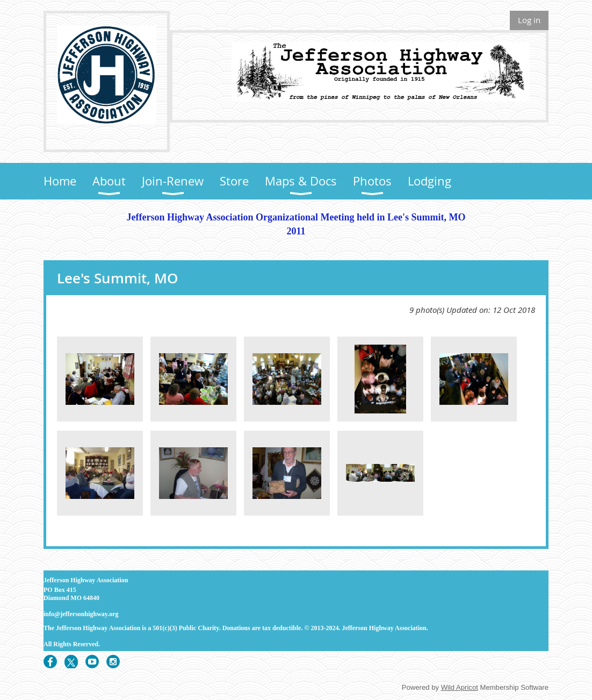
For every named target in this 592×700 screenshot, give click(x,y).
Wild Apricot (460, 687)
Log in (529, 20)
